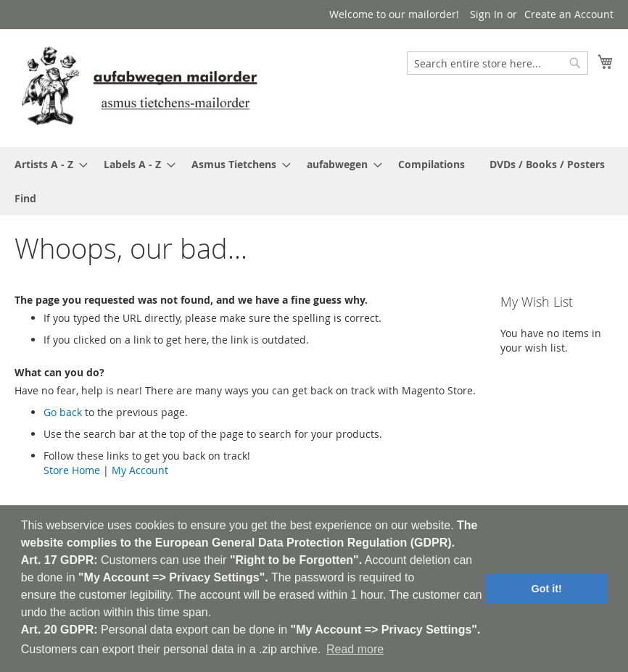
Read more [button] (355, 649)
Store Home (72, 470)
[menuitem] (47, 164)
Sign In (487, 14)
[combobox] (497, 63)
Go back (63, 412)
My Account (140, 470)
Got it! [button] (547, 589)
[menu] (314, 181)
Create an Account (569, 14)
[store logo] (139, 87)
